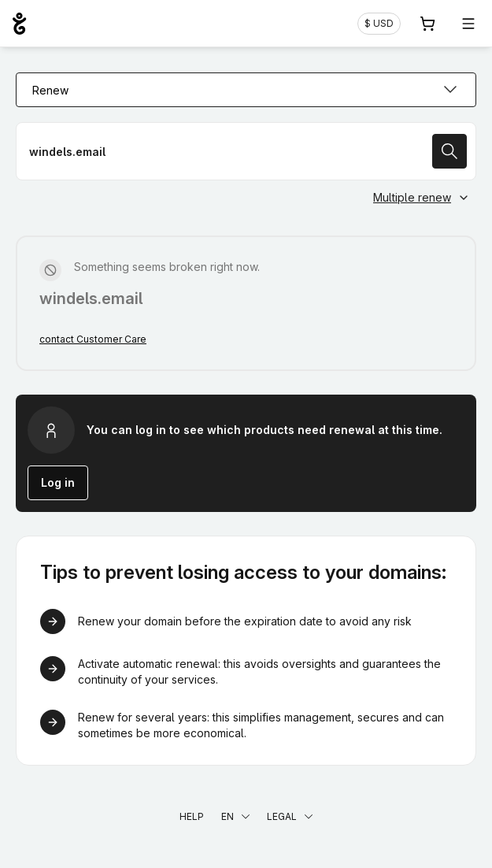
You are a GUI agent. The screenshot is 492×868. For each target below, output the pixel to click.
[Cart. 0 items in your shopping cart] (427, 24)
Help (192, 816)
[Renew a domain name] (246, 151)
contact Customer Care (93, 339)
